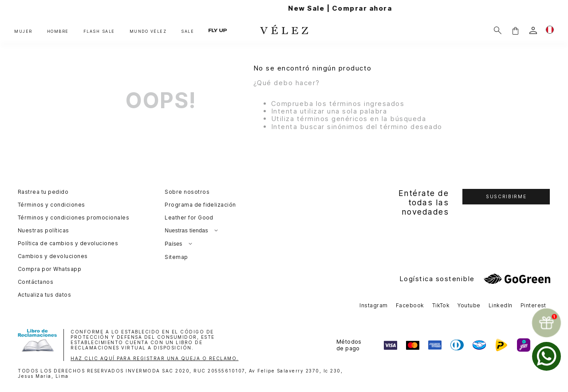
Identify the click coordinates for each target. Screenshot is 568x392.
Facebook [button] (410, 305)
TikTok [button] (441, 305)
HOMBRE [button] (58, 31)
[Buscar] (498, 30)
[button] (515, 30)
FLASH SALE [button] (99, 31)
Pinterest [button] (533, 305)
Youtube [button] (469, 305)
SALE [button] (187, 31)
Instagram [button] (373, 305)
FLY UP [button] (218, 30)
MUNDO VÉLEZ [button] (148, 31)
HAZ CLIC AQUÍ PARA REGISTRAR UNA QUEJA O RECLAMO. (155, 358)
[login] (533, 30)
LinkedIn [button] (501, 305)
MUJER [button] (23, 31)
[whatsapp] (546, 356)
